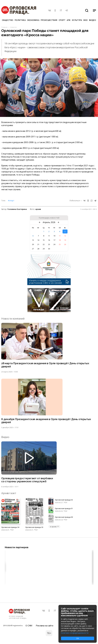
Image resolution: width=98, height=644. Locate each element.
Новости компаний (13, 319)
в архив (54, 527)
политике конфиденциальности (75, 633)
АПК (69, 20)
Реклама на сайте (45, 625)
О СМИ (29, 625)
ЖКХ (85, 20)
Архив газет (9, 494)
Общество (8, 20)
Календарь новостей (49, 218)
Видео (93, 20)
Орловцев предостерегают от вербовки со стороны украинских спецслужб (27, 480)
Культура (77, 20)
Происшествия (49, 20)
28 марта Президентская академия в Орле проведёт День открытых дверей (46, 365)
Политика (20, 20)
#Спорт (11, 201)
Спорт (62, 20)
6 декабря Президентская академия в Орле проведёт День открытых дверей (47, 421)
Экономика (33, 20)
